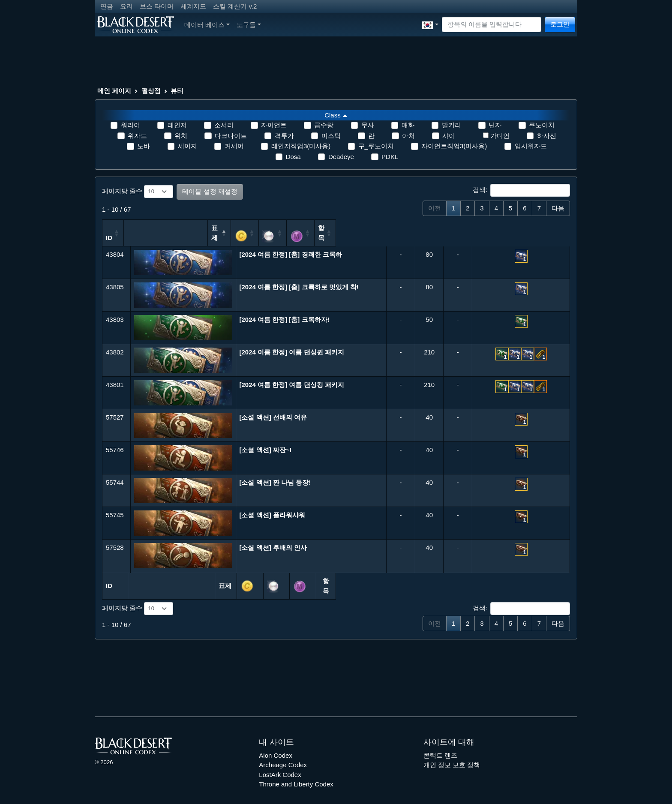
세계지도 (193, 6)
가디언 (500, 136)
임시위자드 (531, 146)
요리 (126, 6)
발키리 (451, 125)
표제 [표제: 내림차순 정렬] (291, 231)
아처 (408, 136)
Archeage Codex (283, 752)
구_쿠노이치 (376, 146)
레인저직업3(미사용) (301, 146)
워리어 (130, 125)
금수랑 (324, 125)
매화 (408, 125)
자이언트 (274, 125)
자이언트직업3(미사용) (454, 146)
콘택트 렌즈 (440, 742)
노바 (144, 146)
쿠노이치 (542, 125)
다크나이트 (231, 136)
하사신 (547, 136)
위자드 (137, 136)
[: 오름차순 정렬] (415, 230)
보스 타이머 (157, 6)
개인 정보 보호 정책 (452, 752)
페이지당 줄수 (138, 192)
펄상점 (151, 91)
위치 (181, 136)
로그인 (560, 24)
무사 (368, 125)
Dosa (293, 157)
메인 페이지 (114, 91)
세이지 (187, 146)
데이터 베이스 (207, 25)
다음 (558, 208)
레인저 (177, 125)
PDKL (390, 157)
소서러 (224, 125)
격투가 (284, 136)
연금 (107, 6)
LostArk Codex (280, 762)
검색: (521, 190)
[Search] (492, 25)
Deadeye (341, 157)
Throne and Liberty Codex (296, 771)
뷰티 (177, 91)
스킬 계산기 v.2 (235, 6)
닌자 (495, 125)
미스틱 (331, 136)
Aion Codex (276, 742)
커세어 (234, 146)
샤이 (449, 136)
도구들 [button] (249, 25)
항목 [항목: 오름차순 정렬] (527, 231)
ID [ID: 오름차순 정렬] (109, 231)
